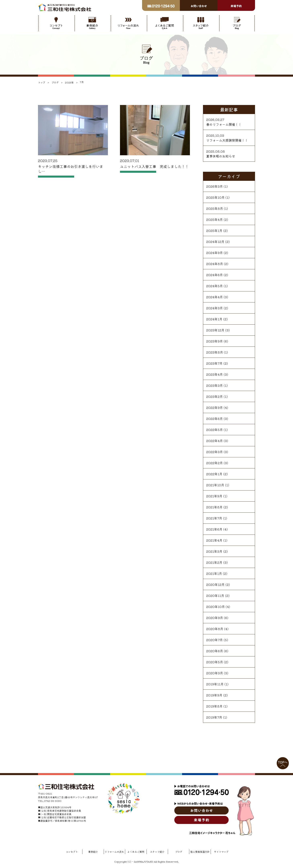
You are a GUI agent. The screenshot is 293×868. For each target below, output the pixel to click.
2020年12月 (215, 584)
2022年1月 (214, 474)
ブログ (179, 852)
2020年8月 (215, 629)
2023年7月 (214, 363)
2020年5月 (215, 662)
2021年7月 (214, 518)
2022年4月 (215, 441)
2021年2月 (214, 562)
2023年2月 (215, 396)
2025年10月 (215, 197)
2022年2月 (215, 463)
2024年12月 (215, 242)
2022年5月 (215, 430)
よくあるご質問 (136, 852)
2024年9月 (215, 253)
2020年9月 (215, 618)
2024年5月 (215, 286)
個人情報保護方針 (200, 852)
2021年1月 (214, 573)
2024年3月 (215, 308)
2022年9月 (215, 407)
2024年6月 (215, 275)
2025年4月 (215, 219)
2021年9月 (214, 496)
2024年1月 (214, 319)
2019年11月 (215, 684)
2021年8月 (214, 507)
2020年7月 (215, 640)
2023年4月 (215, 374)
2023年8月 (215, 352)
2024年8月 (215, 264)
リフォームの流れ (114, 852)
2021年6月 (214, 529)
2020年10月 (216, 607)
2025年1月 (214, 230)
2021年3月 (214, 551)
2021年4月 (214, 540)
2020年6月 (215, 651)
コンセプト (72, 852)
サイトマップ (221, 852)
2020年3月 (215, 673)
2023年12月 (215, 330)
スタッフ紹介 (157, 852)
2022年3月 (215, 452)
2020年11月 (215, 595)
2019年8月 (214, 706)
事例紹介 (93, 852)
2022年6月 (215, 419)
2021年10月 (215, 485)
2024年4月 (215, 297)
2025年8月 (215, 208)
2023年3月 (215, 385)
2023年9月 (215, 341)
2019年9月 (214, 695)
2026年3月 (215, 186)
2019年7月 (214, 717)
